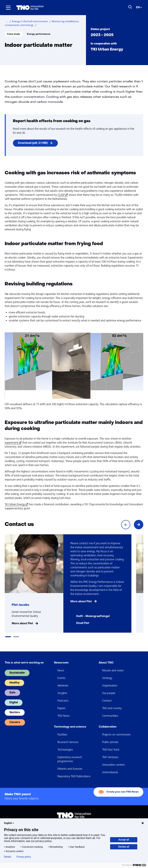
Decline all (124, 847)
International (110, 768)
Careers (15, 718)
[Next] (139, 525)
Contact (107, 696)
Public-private (110, 737)
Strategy (107, 673)
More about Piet (22, 624)
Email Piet (83, 623)
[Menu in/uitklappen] (8, 8)
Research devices (68, 737)
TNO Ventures (110, 752)
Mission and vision (113, 666)
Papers (62, 704)
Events (62, 673)
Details (8, 857)
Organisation (110, 681)
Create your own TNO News (123, 787)
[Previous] (126, 525)
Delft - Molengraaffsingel (93, 616)
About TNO (106, 658)
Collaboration (108, 722)
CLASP (62, 195)
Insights (62, 688)
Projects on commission (116, 730)
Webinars (63, 681)
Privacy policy (24, 857)
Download (38, 144)
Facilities (62, 730)
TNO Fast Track (111, 745)
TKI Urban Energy (16, 504)
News (61, 666)
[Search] (130, 7)
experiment (13, 443)
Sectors (15, 708)
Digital (14, 698)
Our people (109, 688)
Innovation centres (114, 760)
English (9, 823)
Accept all (124, 840)
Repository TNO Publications (74, 772)
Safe (12, 688)
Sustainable (17, 668)
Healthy (14, 678)
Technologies (65, 745)
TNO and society (112, 704)
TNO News (64, 711)
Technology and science (70, 722)
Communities (110, 711)
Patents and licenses (70, 764)
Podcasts (63, 696)
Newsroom (61, 658)
